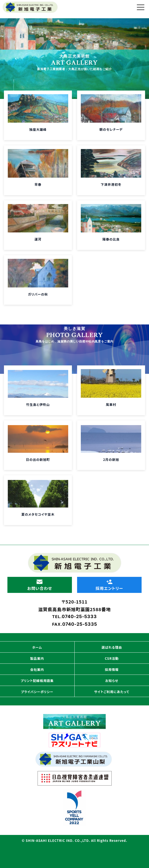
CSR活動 (112, 658)
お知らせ (112, 681)
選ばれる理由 (112, 647)
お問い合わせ (40, 585)
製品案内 (37, 658)
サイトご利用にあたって (112, 692)
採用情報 (112, 670)
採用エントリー (109, 585)
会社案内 (37, 670)
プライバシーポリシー (37, 692)
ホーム (37, 647)
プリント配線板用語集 (37, 681)
